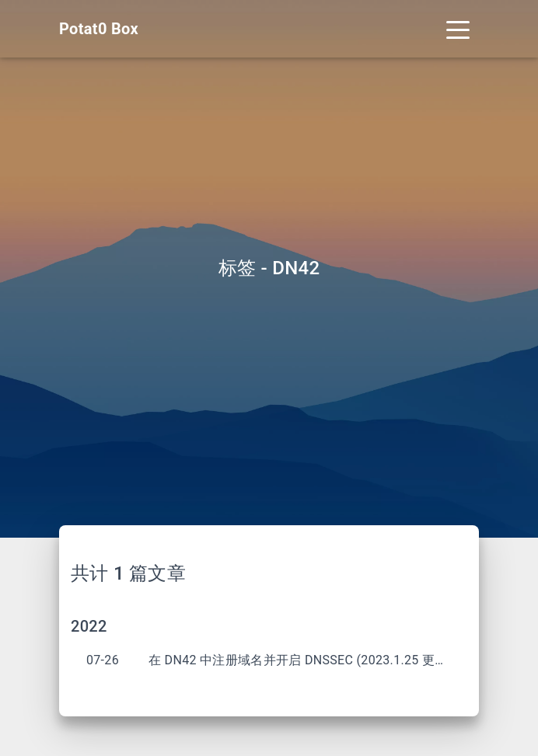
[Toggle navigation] (458, 29)
